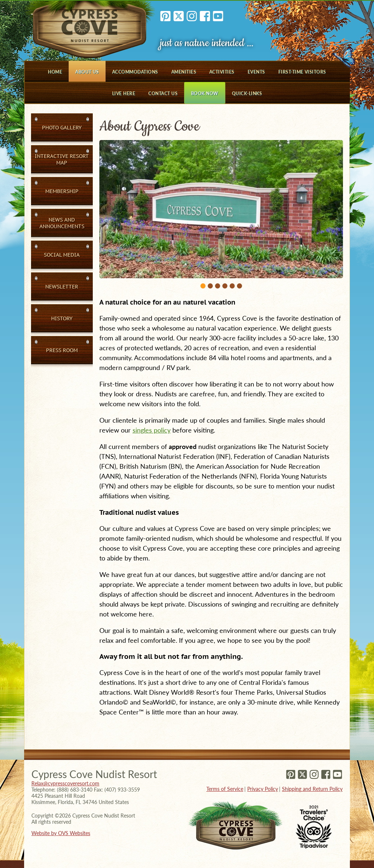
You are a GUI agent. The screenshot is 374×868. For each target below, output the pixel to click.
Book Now (205, 93)
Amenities (184, 72)
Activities (222, 72)
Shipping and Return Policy (312, 789)
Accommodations (135, 72)
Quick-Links (247, 93)
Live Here (124, 93)
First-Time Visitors (302, 72)
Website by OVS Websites (61, 833)
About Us (87, 72)
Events (256, 72)
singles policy (152, 430)
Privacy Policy (263, 789)
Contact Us (163, 93)
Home (55, 72)
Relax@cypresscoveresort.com (65, 783)
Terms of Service (225, 789)
